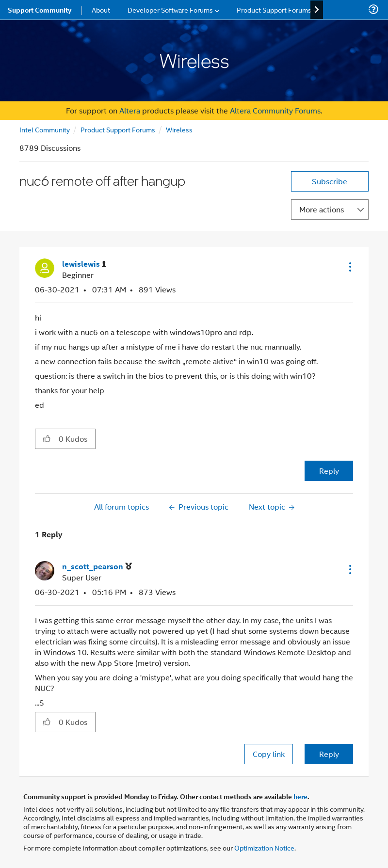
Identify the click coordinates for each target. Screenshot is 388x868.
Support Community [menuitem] (40, 10)
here (300, 796)
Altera (130, 110)
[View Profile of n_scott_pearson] (97, 567)
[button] (349, 267)
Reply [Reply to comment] (329, 754)
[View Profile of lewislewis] (84, 264)
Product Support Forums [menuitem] (274, 9)
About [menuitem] (101, 9)
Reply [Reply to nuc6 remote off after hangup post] (329, 471)
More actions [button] (322, 209)
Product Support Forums (118, 129)
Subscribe (330, 181)
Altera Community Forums (275, 110)
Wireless (179, 129)
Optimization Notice (264, 847)
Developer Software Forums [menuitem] (170, 9)
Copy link (269, 754)
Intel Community (45, 129)
